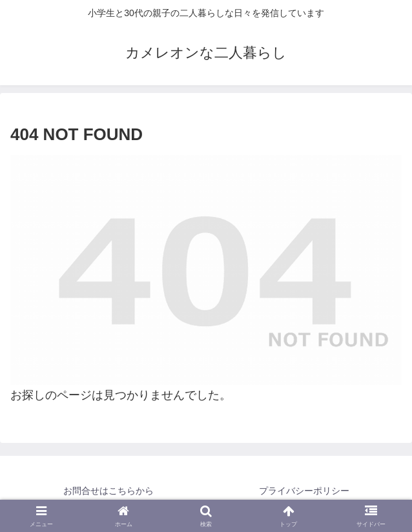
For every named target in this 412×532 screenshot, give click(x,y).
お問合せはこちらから (108, 491)
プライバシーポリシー (304, 491)
